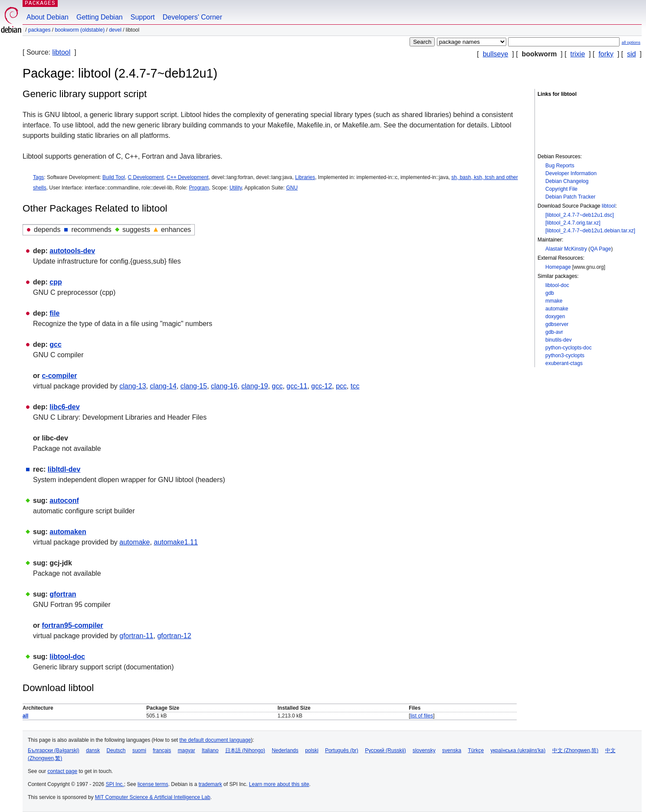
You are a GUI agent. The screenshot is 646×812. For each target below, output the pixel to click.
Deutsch (116, 750)
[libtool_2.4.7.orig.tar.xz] (573, 223)
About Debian (48, 17)
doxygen (555, 316)
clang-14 (163, 386)
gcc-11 (297, 386)
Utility (236, 188)
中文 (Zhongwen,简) (575, 750)
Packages (39, 30)
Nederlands (285, 750)
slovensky (424, 750)
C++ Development (188, 177)
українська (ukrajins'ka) (518, 750)
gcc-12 (321, 386)
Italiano (210, 750)
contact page (62, 771)
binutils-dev (559, 340)
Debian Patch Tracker (570, 197)
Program (199, 188)
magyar (187, 750)
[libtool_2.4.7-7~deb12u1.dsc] (580, 215)
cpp (56, 282)
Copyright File (561, 189)
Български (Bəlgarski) (54, 750)
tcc (355, 386)
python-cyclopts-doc (569, 348)
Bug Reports (560, 166)
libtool (61, 52)
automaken (68, 532)
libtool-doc (557, 285)
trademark (210, 784)
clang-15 (194, 386)
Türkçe (476, 750)
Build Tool (114, 177)
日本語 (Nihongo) (245, 750)
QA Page (600, 249)
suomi (139, 750)
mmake (554, 301)
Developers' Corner (192, 17)
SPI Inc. (115, 784)
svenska (452, 750)
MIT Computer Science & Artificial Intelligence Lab (153, 797)
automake (557, 309)
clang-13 (133, 386)
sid (631, 54)
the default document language (215, 740)
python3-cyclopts (565, 355)
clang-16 (224, 386)
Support (143, 17)
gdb (550, 293)
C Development (146, 177)
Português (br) (342, 750)
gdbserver (557, 324)
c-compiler (59, 376)
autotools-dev (72, 251)
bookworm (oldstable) (80, 30)
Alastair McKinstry (566, 249)
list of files (421, 716)
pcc (341, 386)
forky (606, 54)
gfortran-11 (136, 636)
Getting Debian (100, 17)
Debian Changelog (567, 181)
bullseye (496, 54)
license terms (153, 784)
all (25, 716)
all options (631, 42)
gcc (56, 344)
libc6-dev (64, 407)
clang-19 (254, 386)
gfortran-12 (174, 636)
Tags (38, 177)
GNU (292, 188)
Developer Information (571, 173)
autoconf (64, 501)
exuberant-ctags (564, 363)
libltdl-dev (64, 469)
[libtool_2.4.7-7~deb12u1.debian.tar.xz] (590, 231)
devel (115, 30)
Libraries (305, 177)
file (54, 313)
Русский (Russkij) (385, 750)
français (162, 750)
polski (312, 750)
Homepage (558, 267)
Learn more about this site (279, 784)
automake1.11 (175, 542)
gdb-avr (554, 332)
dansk (93, 750)
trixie (578, 54)
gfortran (63, 594)
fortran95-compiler (72, 625)
